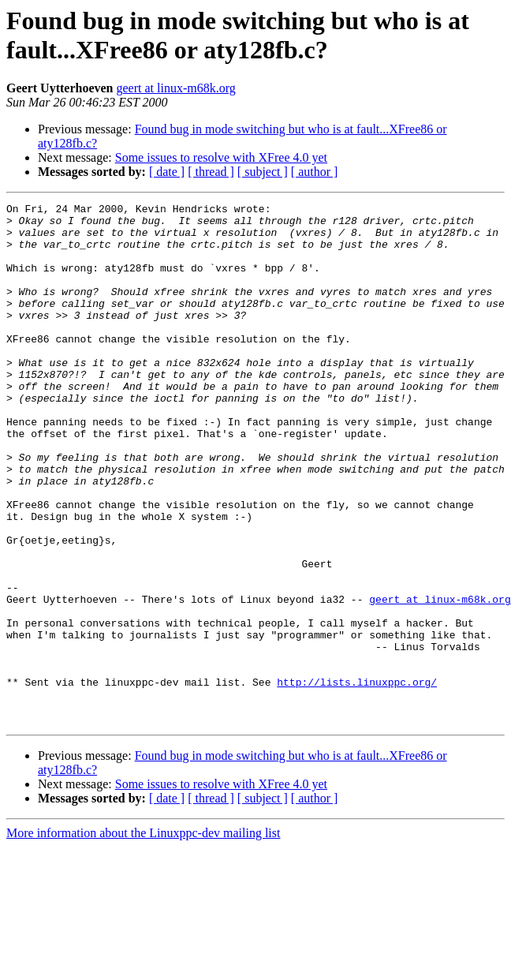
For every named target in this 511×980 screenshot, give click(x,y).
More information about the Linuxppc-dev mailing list (143, 937)
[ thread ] (211, 172)
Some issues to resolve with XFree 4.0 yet (221, 157)
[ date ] (167, 172)
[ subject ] (263, 172)
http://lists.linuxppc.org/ (357, 779)
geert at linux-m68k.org (176, 88)
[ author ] (315, 172)
